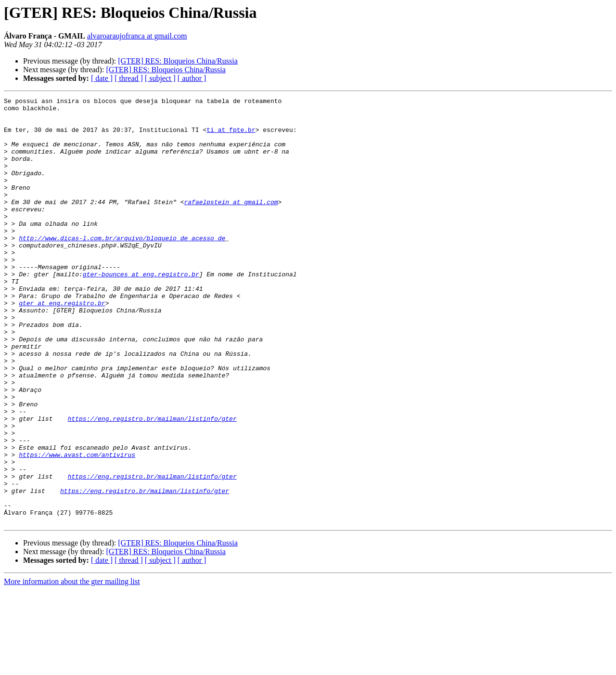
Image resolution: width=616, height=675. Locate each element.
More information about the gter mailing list (72, 667)
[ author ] (192, 78)
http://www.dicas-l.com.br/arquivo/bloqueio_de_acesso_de (122, 267)
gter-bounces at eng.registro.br (141, 310)
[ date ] (102, 78)
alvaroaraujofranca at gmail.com (137, 36)
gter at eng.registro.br (62, 345)
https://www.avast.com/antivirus (77, 527)
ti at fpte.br (231, 137)
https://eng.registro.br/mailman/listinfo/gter (152, 483)
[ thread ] (129, 78)
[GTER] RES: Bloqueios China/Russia (178, 61)
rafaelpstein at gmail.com (231, 223)
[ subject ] (160, 78)
